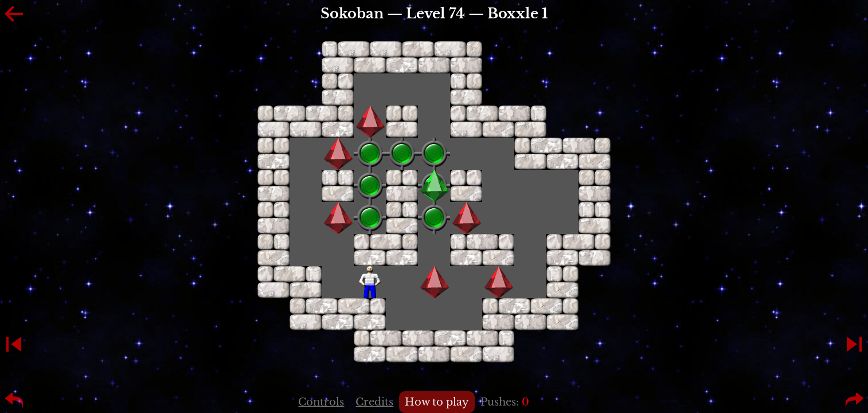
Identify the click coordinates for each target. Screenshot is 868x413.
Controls (321, 402)
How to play (437, 402)
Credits (374, 402)
